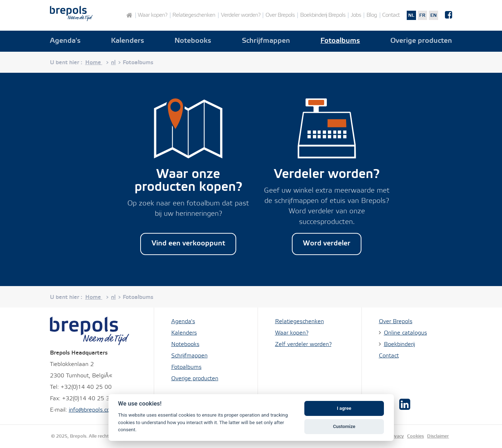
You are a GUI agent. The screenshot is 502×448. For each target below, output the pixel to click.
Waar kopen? (152, 15)
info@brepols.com (92, 410)
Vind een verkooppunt (188, 244)
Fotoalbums (340, 41)
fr (422, 15)
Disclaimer (438, 436)
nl (411, 15)
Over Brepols (280, 15)
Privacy (396, 436)
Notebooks (193, 41)
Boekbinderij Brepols (323, 15)
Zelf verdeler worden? (303, 344)
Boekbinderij (399, 344)
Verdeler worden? (240, 15)
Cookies (415, 436)
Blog (372, 15)
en (433, 15)
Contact (391, 15)
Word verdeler (327, 244)
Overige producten (421, 41)
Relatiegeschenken (194, 15)
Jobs (356, 15)
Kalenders (128, 41)
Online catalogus (405, 333)
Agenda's (65, 41)
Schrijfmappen (266, 41)
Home (129, 15)
